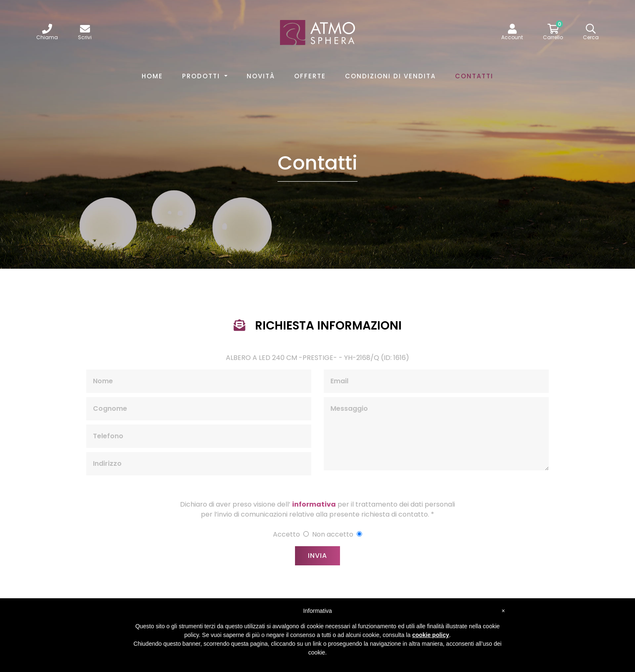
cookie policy (431, 635)
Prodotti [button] (202, 76)
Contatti (474, 76)
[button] (512, 32)
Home (154, 76)
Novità (261, 76)
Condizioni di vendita (390, 76)
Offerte (310, 76)
